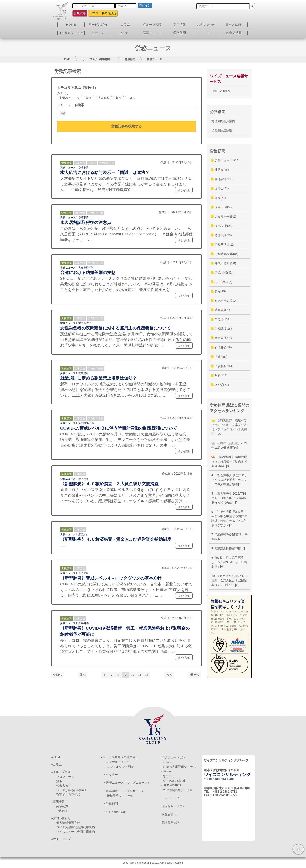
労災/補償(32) (222, 273)
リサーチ (98, 33)
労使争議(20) (222, 235)
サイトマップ (62, 839)
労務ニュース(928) (225, 160)
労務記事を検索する (126, 126)
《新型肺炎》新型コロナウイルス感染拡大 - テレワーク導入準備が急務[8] (229, 480)
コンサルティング (71, 33)
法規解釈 (102, 98)
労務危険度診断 (222, 130)
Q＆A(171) (220, 385)
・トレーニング (169, 798)
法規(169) (219, 357)
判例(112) (219, 375)
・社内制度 (61, 811)
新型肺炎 (83, 479)
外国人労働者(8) (224, 263)
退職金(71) (220, 188)
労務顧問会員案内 (223, 121)
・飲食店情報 (167, 814)
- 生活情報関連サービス (176, 790)
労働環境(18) (222, 329)
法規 (87, 98)
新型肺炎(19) (222, 347)
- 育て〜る (168, 776)
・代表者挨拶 (62, 786)
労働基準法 (85, 323)
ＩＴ (207, 33)
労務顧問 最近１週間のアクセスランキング (229, 408)
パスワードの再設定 (103, 13)
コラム (125, 25)
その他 (92, 163)
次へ (169, 675)
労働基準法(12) (223, 245)
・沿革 (58, 781)
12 (147, 675)
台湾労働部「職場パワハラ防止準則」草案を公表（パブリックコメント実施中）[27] (229, 427)
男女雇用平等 (86, 268)
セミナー (125, 33)
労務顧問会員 (107, 163)
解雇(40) (219, 291)
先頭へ (57, 675)
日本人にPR (234, 25)
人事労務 (80, 163)
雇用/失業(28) (222, 226)
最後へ (194, 675)
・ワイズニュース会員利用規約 (74, 832)
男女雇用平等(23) (225, 216)
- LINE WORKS (171, 785)
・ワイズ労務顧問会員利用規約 (74, 827)
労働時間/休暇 (86, 423)
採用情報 (180, 25)
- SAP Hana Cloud (173, 781)
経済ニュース (152, 33)
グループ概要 (152, 25)
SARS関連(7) (222, 282)
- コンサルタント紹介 (119, 767)
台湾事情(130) (222, 179)
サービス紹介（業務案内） (98, 59)
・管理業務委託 (169, 823)
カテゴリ (63, 93)
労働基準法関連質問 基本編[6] (229, 537)
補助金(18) (220, 170)
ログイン (145, 5)
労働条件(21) (222, 338)
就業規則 (83, 373)
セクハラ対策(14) (225, 301)
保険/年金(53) (222, 207)
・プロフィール (64, 777)
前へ (83, 675)
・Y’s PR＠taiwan (115, 812)
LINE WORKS (221, 91)
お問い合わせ (207, 25)
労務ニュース (154, 59)
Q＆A (129, 98)
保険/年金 (84, 623)
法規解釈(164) (222, 366)
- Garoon (166, 771)
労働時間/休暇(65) (225, 254)
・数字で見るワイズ (67, 794)
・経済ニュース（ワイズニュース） (127, 783)
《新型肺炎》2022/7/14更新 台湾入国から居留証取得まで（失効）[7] (229, 498)
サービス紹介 (98, 25)
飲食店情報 (234, 33)
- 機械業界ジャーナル (119, 796)
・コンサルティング (116, 762)
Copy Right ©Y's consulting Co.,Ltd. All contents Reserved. (153, 863)
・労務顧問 (110, 804)
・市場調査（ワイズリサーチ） (124, 791)
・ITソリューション (172, 757)
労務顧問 (180, 33)
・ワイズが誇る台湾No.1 (70, 790)
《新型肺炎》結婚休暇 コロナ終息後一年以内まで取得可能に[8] (230, 461)
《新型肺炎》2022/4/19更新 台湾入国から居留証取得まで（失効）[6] (229, 580)
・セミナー (110, 775)
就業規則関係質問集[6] (228, 548)
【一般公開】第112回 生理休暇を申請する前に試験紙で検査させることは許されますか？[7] (229, 518)
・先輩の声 (61, 806)
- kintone (166, 762)
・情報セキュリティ (172, 806)
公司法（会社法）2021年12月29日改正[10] (229, 445)
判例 (116, 98)
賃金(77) (219, 198)
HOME (71, 25)
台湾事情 (83, 168)
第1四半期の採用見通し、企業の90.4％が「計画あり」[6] (229, 562)
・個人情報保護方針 (67, 823)
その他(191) (221, 319)
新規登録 (80, 13)
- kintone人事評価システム (178, 767)
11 (140, 675)
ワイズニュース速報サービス (229, 79)
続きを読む (184, 190)
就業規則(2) (221, 310)
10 (133, 675)
